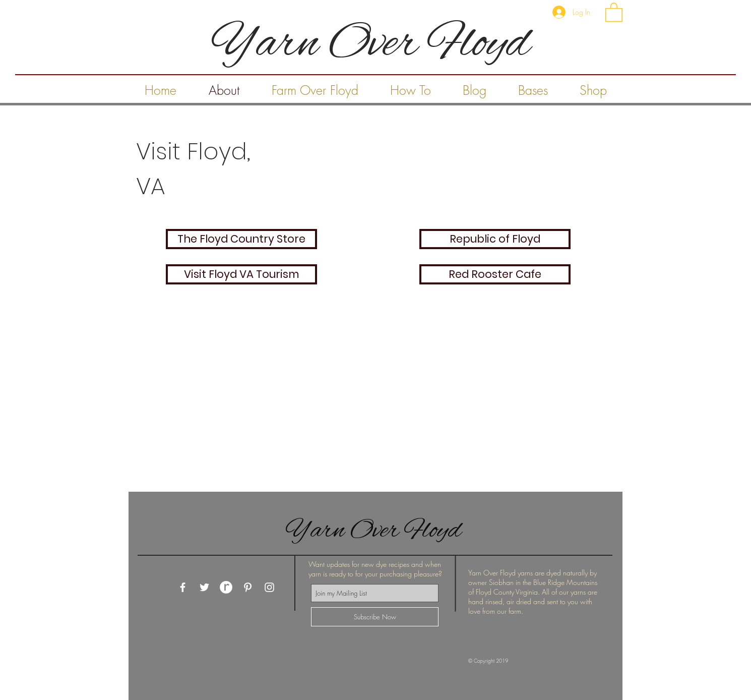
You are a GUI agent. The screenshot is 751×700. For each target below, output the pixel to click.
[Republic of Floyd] (495, 239)
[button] (614, 12)
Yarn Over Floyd (376, 531)
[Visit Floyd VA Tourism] (241, 274)
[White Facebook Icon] (183, 587)
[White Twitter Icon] (204, 587)
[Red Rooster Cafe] (495, 274)
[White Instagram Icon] (269, 587)
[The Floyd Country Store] (241, 239)
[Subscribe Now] (375, 617)
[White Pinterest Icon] (248, 587)
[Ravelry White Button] (226, 587)
